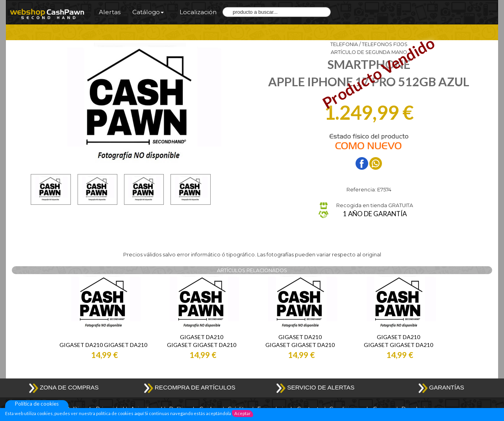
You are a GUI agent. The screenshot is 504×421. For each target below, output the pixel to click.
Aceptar (243, 413)
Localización (198, 12)
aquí (139, 413)
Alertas (110, 12)
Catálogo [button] (148, 12)
